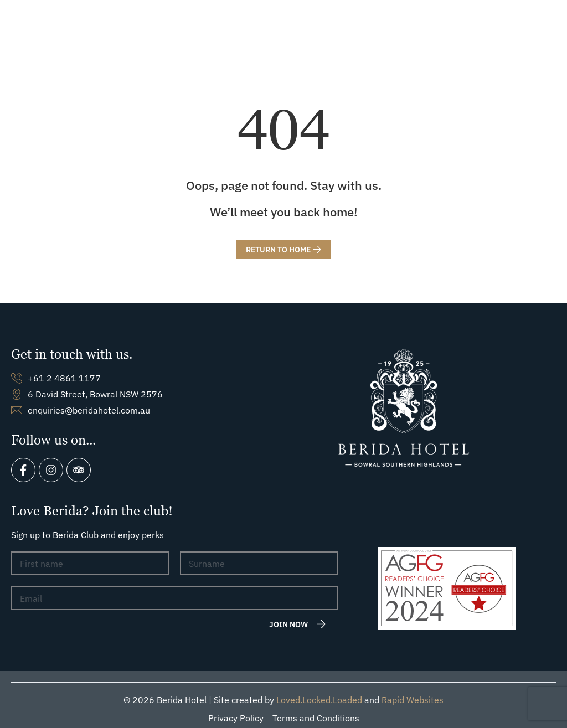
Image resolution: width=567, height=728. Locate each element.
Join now (288, 617)
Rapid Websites (413, 693)
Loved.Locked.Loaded (319, 693)
